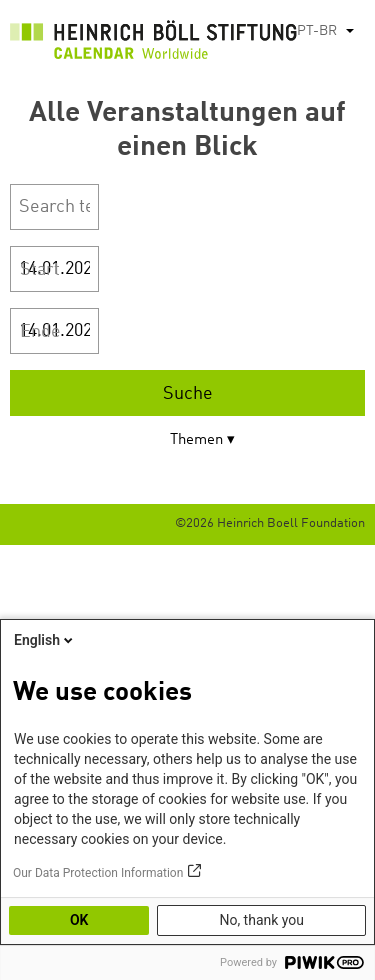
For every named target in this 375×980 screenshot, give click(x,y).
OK (79, 920)
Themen (196, 440)
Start (40, 270)
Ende (40, 332)
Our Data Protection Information (98, 873)
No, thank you (261, 920)
